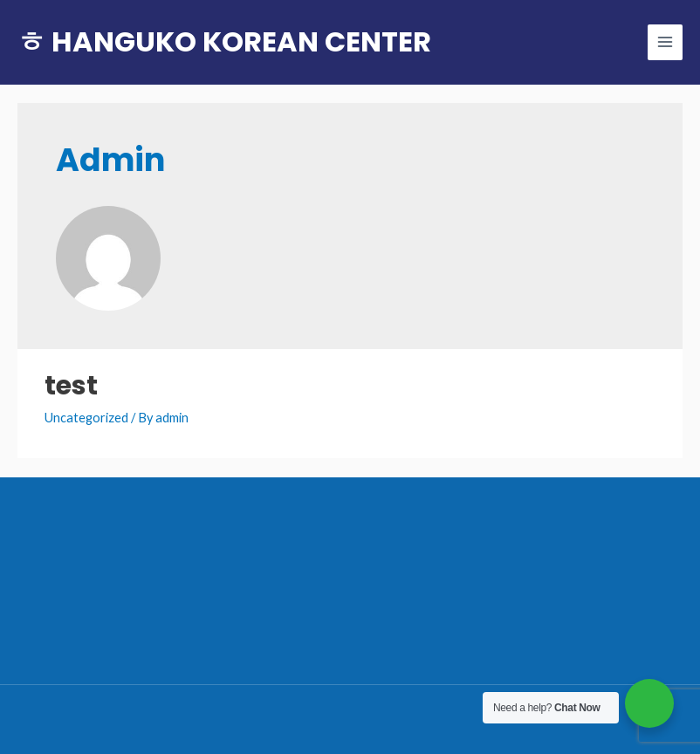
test (71, 386)
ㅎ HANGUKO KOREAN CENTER (224, 41)
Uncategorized (86, 418)
